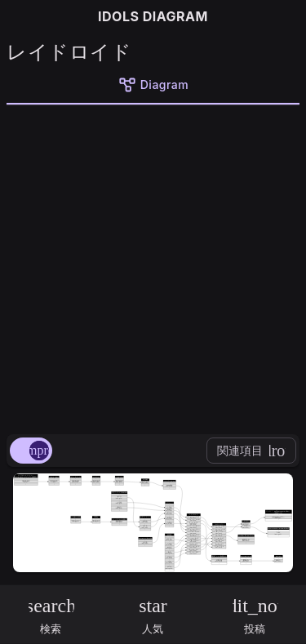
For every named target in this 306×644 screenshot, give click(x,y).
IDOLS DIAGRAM (153, 16)
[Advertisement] (153, 266)
